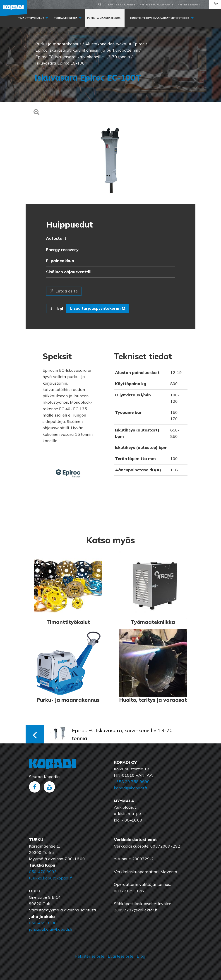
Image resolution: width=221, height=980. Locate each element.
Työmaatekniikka (66, 18)
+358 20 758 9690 (132, 782)
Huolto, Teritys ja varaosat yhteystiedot (160, 18)
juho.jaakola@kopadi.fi (50, 930)
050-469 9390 (43, 923)
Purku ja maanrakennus (104, 18)
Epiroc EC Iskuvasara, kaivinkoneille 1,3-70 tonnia (83, 57)
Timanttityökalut (31, 18)
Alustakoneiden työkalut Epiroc (115, 44)
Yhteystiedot (189, 4)
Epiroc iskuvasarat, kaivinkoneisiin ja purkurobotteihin (87, 50)
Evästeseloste (121, 956)
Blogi (142, 956)
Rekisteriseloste (90, 956)
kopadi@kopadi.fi (130, 788)
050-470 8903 (43, 872)
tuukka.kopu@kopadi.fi (51, 878)
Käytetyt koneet (122, 4)
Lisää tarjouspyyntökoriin (98, 309)
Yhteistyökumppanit (157, 4)
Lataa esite (64, 291)
